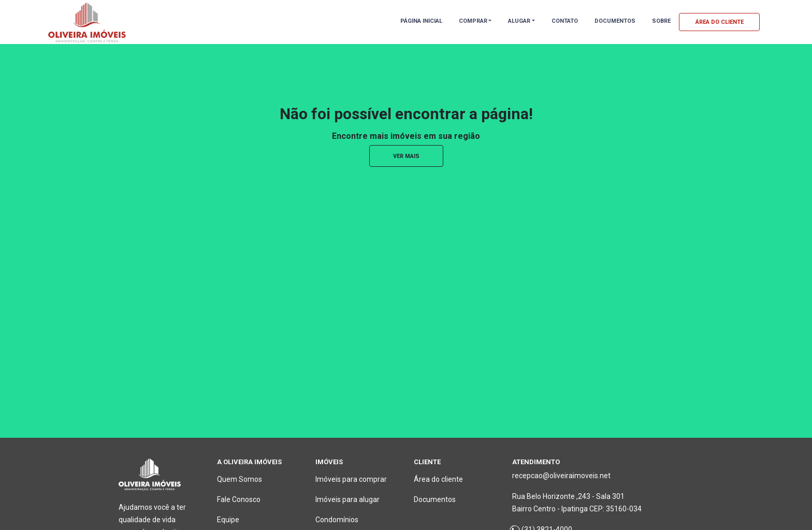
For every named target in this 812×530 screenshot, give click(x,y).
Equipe (228, 520)
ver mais (406, 156)
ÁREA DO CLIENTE (720, 22)
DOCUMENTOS (615, 21)
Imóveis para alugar (347, 499)
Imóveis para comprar (351, 479)
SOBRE (661, 21)
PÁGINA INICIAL (421, 21)
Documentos (435, 499)
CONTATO (565, 21)
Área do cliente (438, 479)
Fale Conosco (239, 499)
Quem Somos (240, 479)
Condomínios (337, 520)
